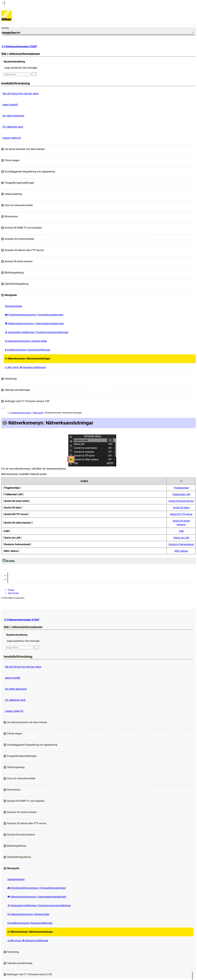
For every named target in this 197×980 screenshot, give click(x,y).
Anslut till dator (181, 508)
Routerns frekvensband (181, 544)
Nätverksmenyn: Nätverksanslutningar (28, 359)
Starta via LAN (181, 538)
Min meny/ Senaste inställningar (25, 367)
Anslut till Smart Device (181, 501)
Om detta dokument (13, 116)
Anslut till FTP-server (181, 514)
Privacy (11, 590)
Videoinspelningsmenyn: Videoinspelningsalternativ (34, 324)
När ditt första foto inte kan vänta (21, 94)
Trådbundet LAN (181, 494)
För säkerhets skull (13, 127)
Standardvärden (14, 306)
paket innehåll (10, 105)
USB (181, 531)
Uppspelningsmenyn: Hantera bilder (26, 341)
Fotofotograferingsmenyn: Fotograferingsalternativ (34, 315)
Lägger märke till (12, 138)
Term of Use (13, 593)
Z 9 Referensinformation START (19, 47)
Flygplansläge (181, 488)
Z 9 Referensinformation (20, 413)
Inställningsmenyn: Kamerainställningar (27, 350)
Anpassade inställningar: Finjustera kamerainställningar (37, 332)
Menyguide (38, 413)
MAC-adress (181, 551)
